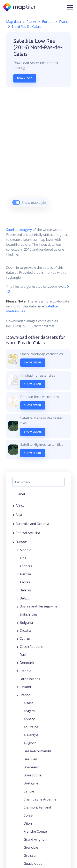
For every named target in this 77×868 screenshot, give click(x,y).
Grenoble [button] (31, 847)
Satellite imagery (19, 230)
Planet (31, 22)
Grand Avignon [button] (35, 839)
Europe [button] (21, 542)
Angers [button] (29, 711)
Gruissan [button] (30, 855)
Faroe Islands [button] (30, 679)
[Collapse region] (13, 542)
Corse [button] (28, 815)
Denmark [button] (27, 663)
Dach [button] (23, 655)
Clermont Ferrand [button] (37, 807)
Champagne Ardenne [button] (40, 799)
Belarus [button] (26, 590)
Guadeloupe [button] (33, 863)
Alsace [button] (28, 703)
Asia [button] (19, 515)
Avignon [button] (30, 743)
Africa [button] (20, 505)
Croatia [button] (25, 631)
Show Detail (33, 362)
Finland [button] (25, 687)
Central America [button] (28, 533)
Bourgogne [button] (33, 775)
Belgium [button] (26, 598)
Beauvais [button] (31, 759)
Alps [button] (23, 558)
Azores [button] (25, 582)
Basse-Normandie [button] (38, 751)
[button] (70, 7)
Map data (13, 22)
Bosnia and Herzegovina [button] (39, 606)
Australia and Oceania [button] (32, 524)
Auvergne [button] (31, 735)
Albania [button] (25, 550)
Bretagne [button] (31, 783)
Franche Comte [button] (35, 831)
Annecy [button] (29, 719)
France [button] (25, 695)
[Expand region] (13, 505)
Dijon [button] (28, 823)
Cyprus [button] (25, 639)
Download (25, 78)
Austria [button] (25, 574)
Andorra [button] (26, 566)
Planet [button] (20, 494)
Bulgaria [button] (26, 622)
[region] (38, 152)
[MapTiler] (20, 8)
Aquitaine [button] (31, 727)
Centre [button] (29, 791)
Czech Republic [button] (31, 647)
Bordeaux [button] (31, 767)
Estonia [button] (25, 671)
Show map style (34, 202)
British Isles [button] (29, 614)
